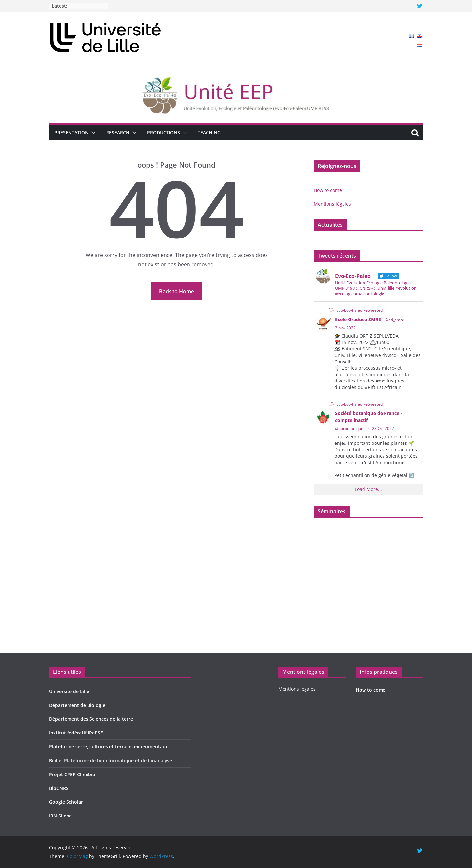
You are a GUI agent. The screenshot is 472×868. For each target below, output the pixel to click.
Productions (164, 132)
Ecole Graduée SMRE (358, 319)
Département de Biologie (77, 705)
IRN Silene (60, 816)
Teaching (209, 132)
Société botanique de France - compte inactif (369, 417)
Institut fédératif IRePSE (76, 733)
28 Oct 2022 (383, 429)
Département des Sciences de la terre (91, 719)
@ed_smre (394, 320)
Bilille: (57, 761)
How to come (328, 190)
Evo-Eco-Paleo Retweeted (359, 310)
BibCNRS (59, 788)
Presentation (71, 132)
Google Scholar (66, 802)
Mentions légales (332, 204)
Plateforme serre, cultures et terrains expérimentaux (109, 746)
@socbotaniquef (350, 429)
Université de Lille (69, 691)
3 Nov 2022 (345, 328)
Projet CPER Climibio (72, 774)
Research (118, 132)
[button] (92, 133)
